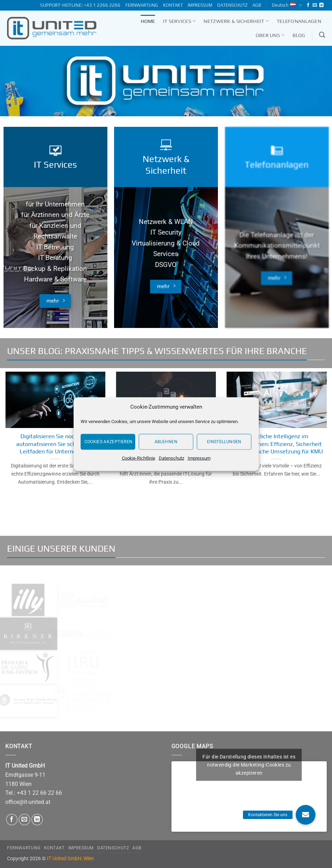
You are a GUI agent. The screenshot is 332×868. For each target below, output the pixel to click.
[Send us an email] (315, 5)
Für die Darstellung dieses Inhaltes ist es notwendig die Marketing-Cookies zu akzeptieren (249, 765)
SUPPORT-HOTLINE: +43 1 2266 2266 (80, 5)
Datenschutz (171, 458)
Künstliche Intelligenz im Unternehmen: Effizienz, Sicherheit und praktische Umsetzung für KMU (277, 444)
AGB (257, 5)
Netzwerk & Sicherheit (236, 21)
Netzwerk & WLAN (166, 233)
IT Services (180, 21)
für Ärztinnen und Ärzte (55, 222)
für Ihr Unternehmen (55, 212)
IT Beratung (55, 265)
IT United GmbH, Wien (70, 859)
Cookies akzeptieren (109, 442)
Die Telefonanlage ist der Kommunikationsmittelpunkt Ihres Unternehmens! (277, 261)
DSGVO (166, 276)
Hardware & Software (55, 287)
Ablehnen (166, 442)
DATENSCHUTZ (232, 5)
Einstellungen (224, 442)
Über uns (270, 35)
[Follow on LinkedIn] (321, 5)
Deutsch (287, 5)
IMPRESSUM (200, 5)
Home (148, 21)
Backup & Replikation (55, 276)
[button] (306, 815)
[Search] (322, 35)
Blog (299, 35)
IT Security (166, 244)
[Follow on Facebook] (308, 5)
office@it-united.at (28, 802)
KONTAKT (173, 5)
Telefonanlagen (299, 21)
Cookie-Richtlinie (139, 458)
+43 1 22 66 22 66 (39, 793)
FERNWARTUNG (142, 5)
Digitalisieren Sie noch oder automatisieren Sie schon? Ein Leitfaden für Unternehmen (55, 444)
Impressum (199, 458)
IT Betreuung (55, 255)
